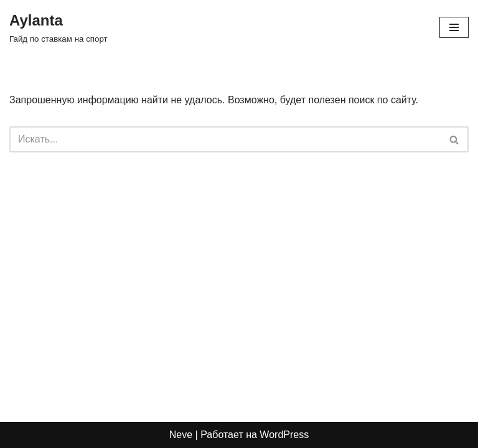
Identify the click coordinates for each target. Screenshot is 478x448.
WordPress (284, 435)
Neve (181, 435)
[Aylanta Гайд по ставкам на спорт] (59, 27)
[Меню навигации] (454, 27)
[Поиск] (225, 139)
